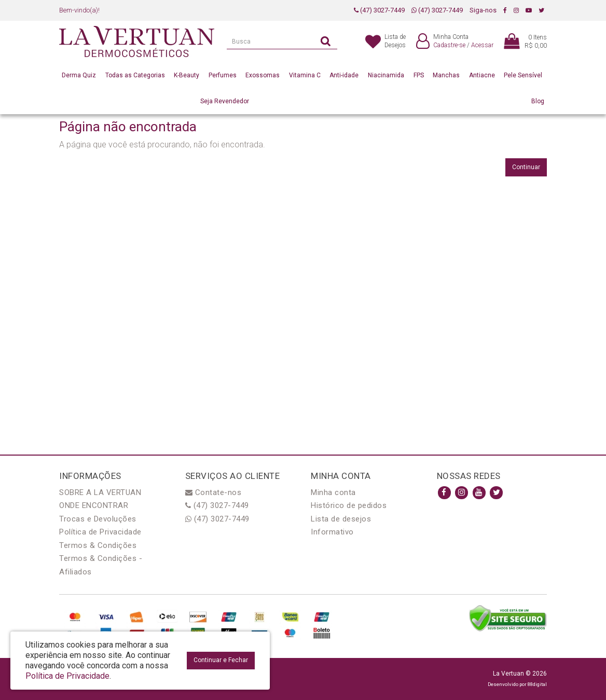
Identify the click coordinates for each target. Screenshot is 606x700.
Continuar (526, 167)
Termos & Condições (98, 545)
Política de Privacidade (100, 532)
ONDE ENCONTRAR (94, 505)
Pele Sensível (523, 75)
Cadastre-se (449, 45)
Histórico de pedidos (349, 505)
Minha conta (333, 492)
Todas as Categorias (135, 75)
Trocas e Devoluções (98, 519)
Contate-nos (214, 492)
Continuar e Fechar (221, 660)
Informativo (332, 532)
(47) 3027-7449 (379, 10)
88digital (537, 684)
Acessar (482, 45)
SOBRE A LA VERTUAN (100, 492)
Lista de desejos (341, 519)
